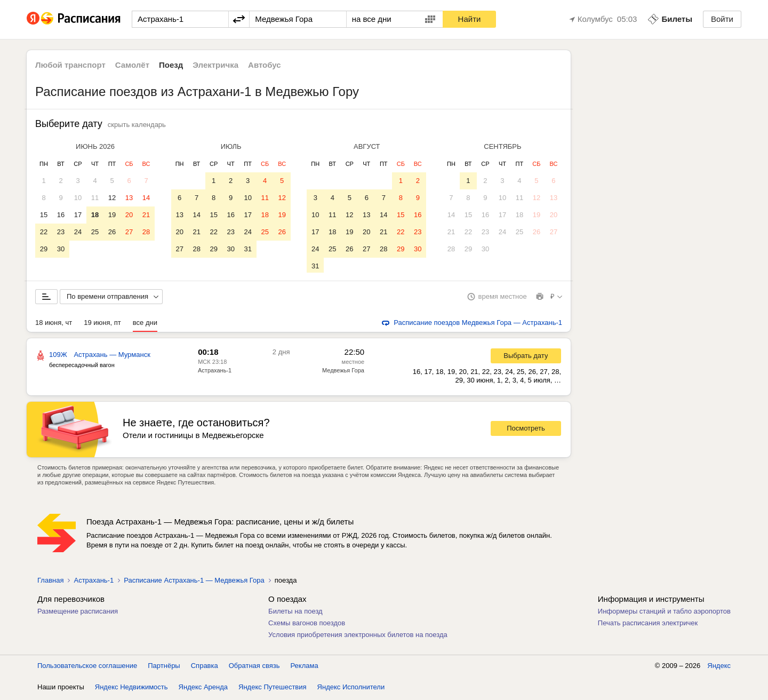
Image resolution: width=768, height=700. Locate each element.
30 (61, 249)
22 (44, 232)
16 (61, 215)
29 (44, 249)
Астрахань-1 (215, 372)
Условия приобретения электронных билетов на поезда (358, 637)
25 (95, 232)
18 (95, 215)
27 (129, 232)
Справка (205, 668)
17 (78, 215)
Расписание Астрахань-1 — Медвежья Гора (194, 582)
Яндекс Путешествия (273, 689)
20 (129, 215)
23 (61, 232)
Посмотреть (526, 430)
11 (95, 198)
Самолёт (132, 65)
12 (112, 198)
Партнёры (164, 668)
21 (146, 215)
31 (247, 249)
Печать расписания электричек (648, 625)
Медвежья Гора (343, 372)
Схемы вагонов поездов (307, 625)
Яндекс (719, 668)
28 (146, 232)
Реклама (305, 668)
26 (112, 232)
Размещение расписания (78, 613)
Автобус (265, 65)
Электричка (215, 65)
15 (44, 215)
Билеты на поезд (295, 613)
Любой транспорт (70, 65)
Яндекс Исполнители (351, 689)
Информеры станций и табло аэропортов (664, 613)
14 (146, 198)
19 (112, 215)
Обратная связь (254, 668)
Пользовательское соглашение (87, 668)
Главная (50, 582)
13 (129, 198)
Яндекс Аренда (203, 689)
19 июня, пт (102, 325)
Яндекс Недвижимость (131, 689)
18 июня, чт (54, 325)
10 (78, 198)
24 (78, 232)
